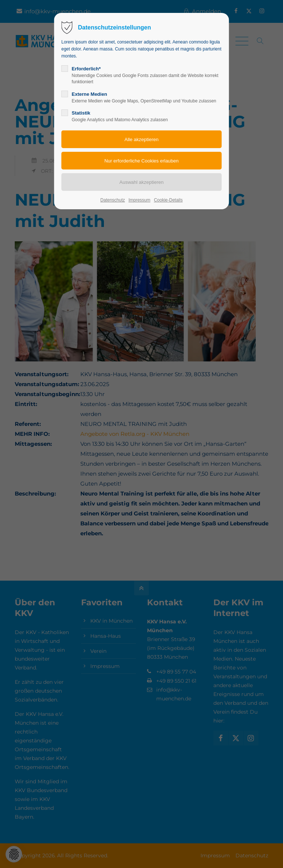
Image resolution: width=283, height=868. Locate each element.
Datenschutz (113, 200)
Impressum (139, 200)
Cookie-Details (168, 200)
